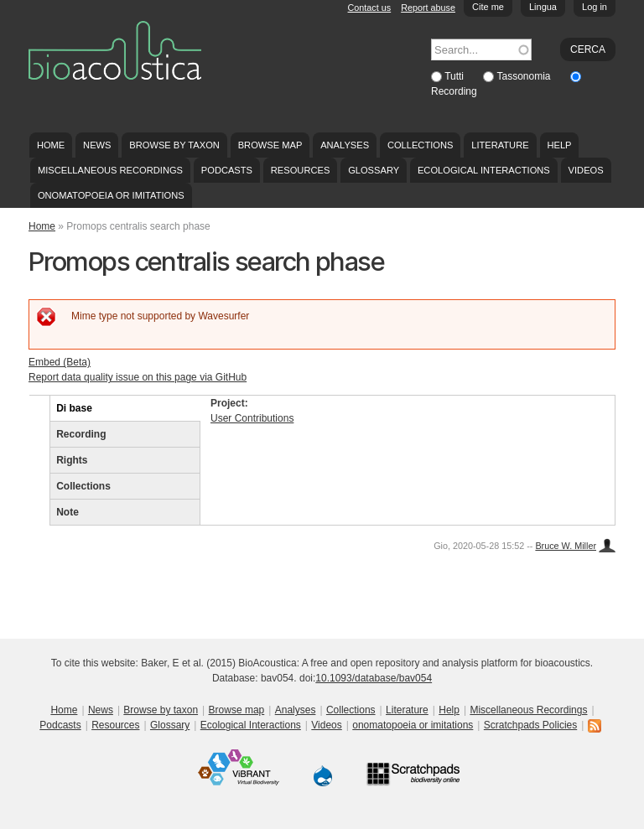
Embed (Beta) (60, 362)
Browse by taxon (174, 145)
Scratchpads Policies (530, 725)
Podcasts (227, 170)
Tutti (455, 76)
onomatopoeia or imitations (111, 195)
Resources (300, 170)
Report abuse (428, 8)
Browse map (270, 145)
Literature (500, 145)
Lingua (543, 7)
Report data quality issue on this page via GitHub (138, 377)
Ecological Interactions (484, 170)
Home (51, 145)
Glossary (374, 170)
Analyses (345, 145)
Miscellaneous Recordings (110, 170)
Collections (421, 145)
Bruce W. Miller (566, 546)
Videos (586, 170)
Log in (595, 7)
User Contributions (252, 418)
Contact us (370, 8)
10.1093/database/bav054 (374, 678)
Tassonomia (525, 76)
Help (559, 145)
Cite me (488, 7)
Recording (454, 91)
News (97, 145)
